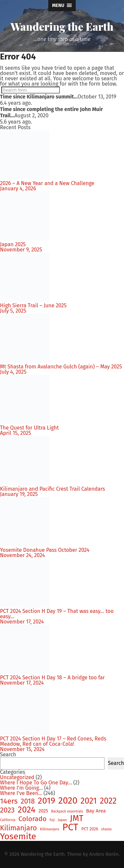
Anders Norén (104, 854)
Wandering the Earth (62, 26)
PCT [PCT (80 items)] (70, 827)
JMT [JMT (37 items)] (77, 818)
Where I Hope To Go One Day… (36, 783)
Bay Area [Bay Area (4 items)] (96, 811)
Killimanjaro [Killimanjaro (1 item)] (50, 830)
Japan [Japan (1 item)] (62, 820)
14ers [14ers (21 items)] (9, 801)
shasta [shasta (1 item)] (106, 830)
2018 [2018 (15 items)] (28, 801)
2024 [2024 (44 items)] (26, 810)
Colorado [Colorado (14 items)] (33, 819)
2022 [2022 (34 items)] (108, 801)
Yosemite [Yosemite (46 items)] (18, 836)
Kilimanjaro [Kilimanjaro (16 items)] (18, 828)
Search (8, 755)
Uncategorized (17, 777)
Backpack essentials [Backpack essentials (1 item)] (67, 812)
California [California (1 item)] (8, 820)
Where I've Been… (21, 793)
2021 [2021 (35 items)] (89, 801)
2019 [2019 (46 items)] (46, 801)
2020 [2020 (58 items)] (68, 801)
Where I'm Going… (21, 788)
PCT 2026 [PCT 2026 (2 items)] (90, 829)
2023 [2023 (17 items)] (7, 811)
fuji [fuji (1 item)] (52, 820)
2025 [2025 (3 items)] (43, 811)
